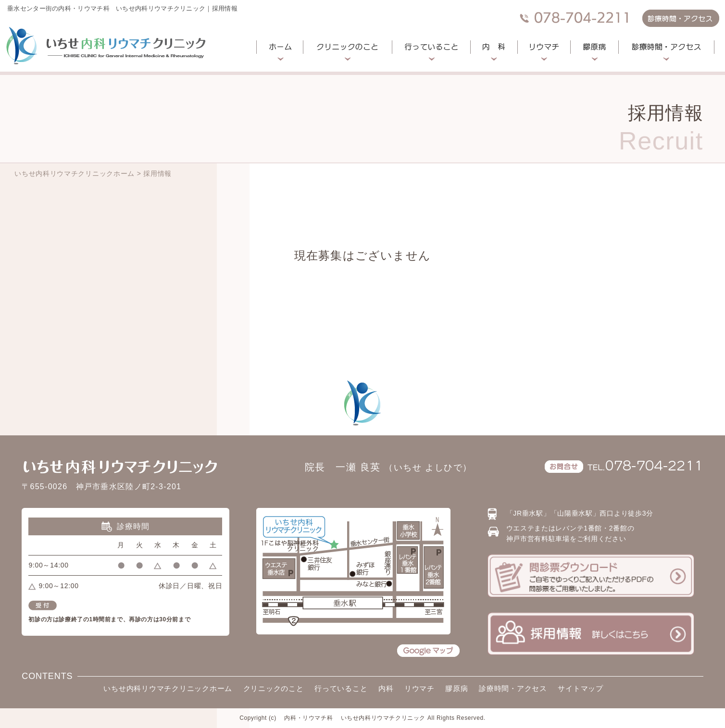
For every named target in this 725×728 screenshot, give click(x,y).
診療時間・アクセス (513, 688)
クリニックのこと (274, 688)
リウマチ (419, 688)
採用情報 (157, 173)
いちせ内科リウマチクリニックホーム (75, 173)
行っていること (341, 688)
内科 (386, 688)
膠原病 (456, 688)
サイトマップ (581, 688)
